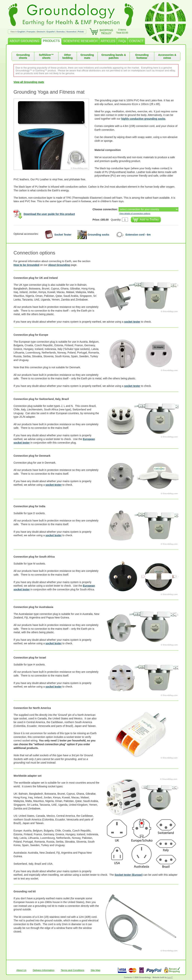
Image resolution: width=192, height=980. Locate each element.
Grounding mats (87, 56)
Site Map (96, 970)
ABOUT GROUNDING (24, 41)
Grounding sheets (23, 56)
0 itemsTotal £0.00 (122, 31)
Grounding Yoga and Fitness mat (49, 92)
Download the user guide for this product (49, 214)
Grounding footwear (142, 56)
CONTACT (136, 41)
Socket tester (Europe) (129, 875)
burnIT (170, 977)
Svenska (60, 32)
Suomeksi (71, 32)
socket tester (132, 322)
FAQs (122, 41)
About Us (21, 970)
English (21, 32)
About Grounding (59, 265)
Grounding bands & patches (114, 56)
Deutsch (41, 32)
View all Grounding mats (29, 82)
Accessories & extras (167, 56)
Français (31, 32)
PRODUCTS (51, 41)
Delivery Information (43, 970)
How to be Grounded (26, 265)
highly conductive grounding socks (143, 119)
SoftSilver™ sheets (46, 56)
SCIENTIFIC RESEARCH (80, 41)
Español (51, 32)
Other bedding (67, 56)
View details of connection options (135, 213)
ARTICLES (108, 41)
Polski (81, 32)
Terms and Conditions (73, 970)
